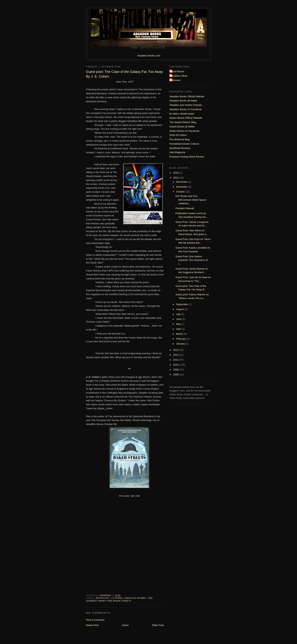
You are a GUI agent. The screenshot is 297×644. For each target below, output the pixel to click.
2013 (176, 350)
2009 (176, 370)
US (138, 496)
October (181, 192)
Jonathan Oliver (179, 76)
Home (125, 625)
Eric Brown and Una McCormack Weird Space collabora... (191, 200)
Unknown (175, 80)
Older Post (158, 625)
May (179, 324)
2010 (176, 365)
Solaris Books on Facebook (184, 131)
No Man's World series (182, 114)
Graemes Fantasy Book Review (187, 157)
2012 (176, 355)
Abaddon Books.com (149, 56)
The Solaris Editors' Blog (183, 122)
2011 (176, 360)
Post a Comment (95, 620)
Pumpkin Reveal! (185, 208)
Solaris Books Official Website (186, 118)
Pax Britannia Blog (179, 139)
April (179, 329)
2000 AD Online (178, 135)
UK (133, 496)
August (180, 309)
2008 (176, 375)
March (180, 334)
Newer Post (92, 625)
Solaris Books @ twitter (182, 127)
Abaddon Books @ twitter (183, 101)
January (181, 344)
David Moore (177, 71)
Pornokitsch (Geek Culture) (184, 144)
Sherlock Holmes (135, 598)
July (179, 314)
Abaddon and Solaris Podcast (186, 105)
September (182, 304)
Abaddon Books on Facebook (186, 109)
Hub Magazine (177, 152)
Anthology (102, 598)
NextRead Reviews (180, 148)
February (181, 339)
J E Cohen (117, 598)
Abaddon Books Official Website (187, 96)
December (182, 182)
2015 (176, 173)
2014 (176, 178)
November (182, 187)
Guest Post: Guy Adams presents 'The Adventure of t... (191, 260)
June (179, 319)
